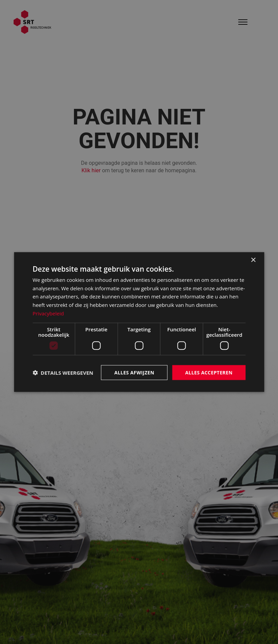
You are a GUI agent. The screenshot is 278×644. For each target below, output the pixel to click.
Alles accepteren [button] (209, 372)
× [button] (253, 260)
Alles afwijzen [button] (134, 372)
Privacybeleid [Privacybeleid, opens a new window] (48, 313)
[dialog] (139, 322)
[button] (63, 373)
